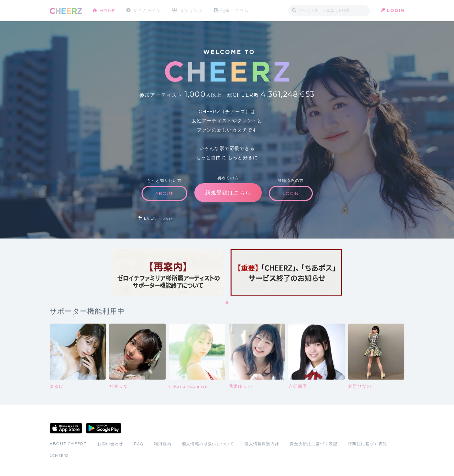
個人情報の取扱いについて (208, 444)
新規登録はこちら (228, 193)
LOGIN (396, 10)
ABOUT (164, 193)
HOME (107, 10)
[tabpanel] (168, 272)
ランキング (192, 10)
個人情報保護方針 (262, 444)
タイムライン (147, 10)
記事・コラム (235, 10)
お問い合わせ (110, 444)
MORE (168, 219)
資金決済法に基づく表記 (314, 444)
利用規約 (163, 444)
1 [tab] (227, 303)
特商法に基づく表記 (367, 444)
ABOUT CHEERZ (68, 444)
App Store (66, 428)
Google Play (104, 428)
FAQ (139, 444)
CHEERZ (66, 11)
